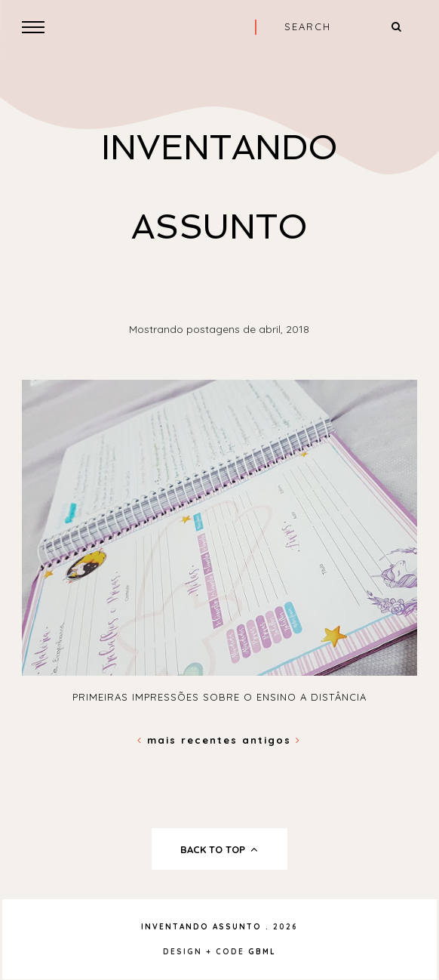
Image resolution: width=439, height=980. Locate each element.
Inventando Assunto (201, 927)
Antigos (272, 740)
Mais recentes (190, 740)
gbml (262, 952)
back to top (219, 849)
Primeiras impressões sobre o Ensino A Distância (219, 697)
